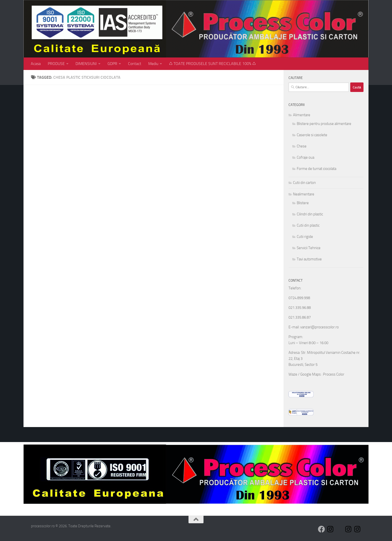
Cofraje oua (305, 157)
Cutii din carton (304, 183)
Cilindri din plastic (310, 214)
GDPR (112, 64)
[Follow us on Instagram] (330, 529)
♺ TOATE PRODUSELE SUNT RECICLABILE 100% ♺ (212, 64)
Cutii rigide (305, 237)
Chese (302, 146)
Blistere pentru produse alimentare (324, 124)
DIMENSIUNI (86, 64)
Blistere (303, 203)
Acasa (36, 64)
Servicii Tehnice (309, 248)
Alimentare (302, 115)
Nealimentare (304, 194)
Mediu (153, 64)
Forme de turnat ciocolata (316, 169)
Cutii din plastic (308, 225)
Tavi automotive (309, 259)
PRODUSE (56, 64)
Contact (135, 64)
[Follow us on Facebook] (321, 529)
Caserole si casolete (312, 135)
